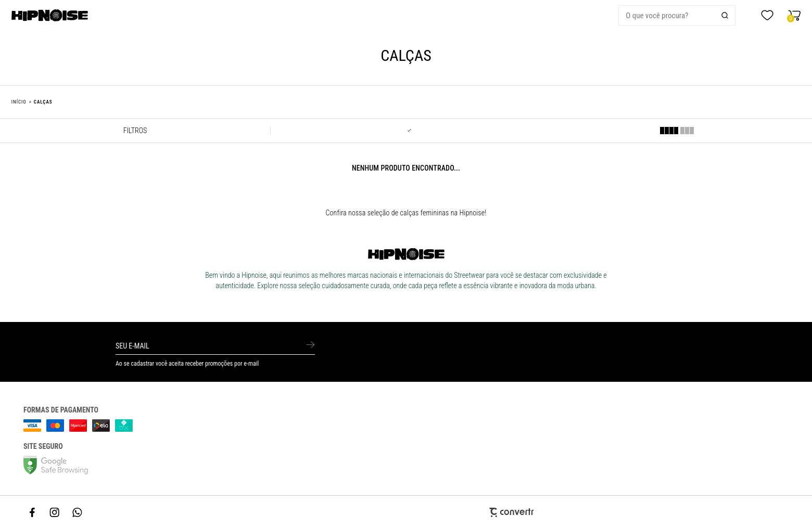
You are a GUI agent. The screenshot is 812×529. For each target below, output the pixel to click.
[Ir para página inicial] (19, 102)
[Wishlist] (767, 16)
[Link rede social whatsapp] (78, 512)
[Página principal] (83, 15)
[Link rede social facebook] (33, 512)
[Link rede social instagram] (55, 512)
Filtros (135, 131)
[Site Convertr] (406, 512)
